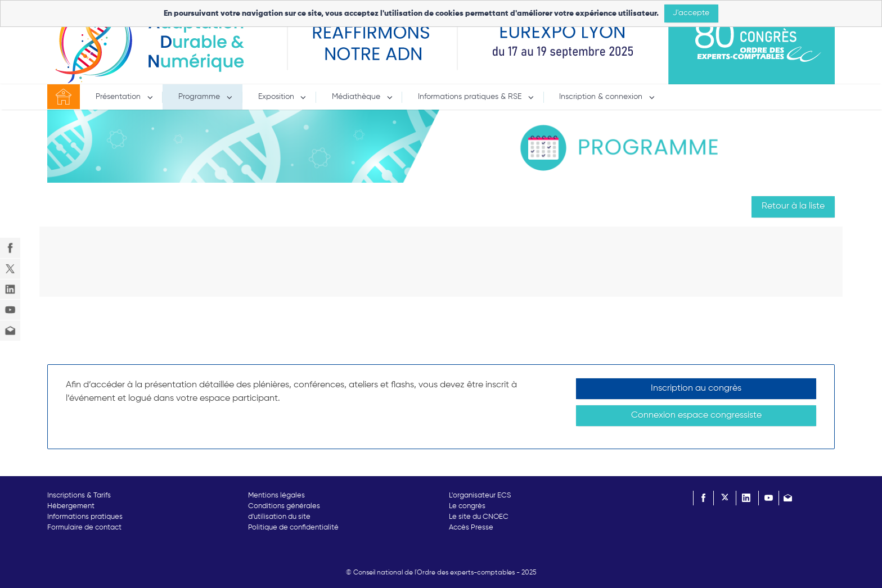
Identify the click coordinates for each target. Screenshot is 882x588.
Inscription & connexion (602, 97)
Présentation (119, 97)
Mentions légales (276, 496)
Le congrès (467, 506)
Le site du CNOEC (479, 517)
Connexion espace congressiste (696, 415)
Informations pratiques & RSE (471, 97)
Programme (200, 97)
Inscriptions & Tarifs (79, 496)
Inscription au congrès (696, 388)
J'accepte (691, 13)
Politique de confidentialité (293, 528)
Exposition (277, 97)
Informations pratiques (85, 517)
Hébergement (71, 506)
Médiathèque (357, 97)
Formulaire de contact (84, 528)
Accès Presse (471, 528)
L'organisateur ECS (480, 496)
